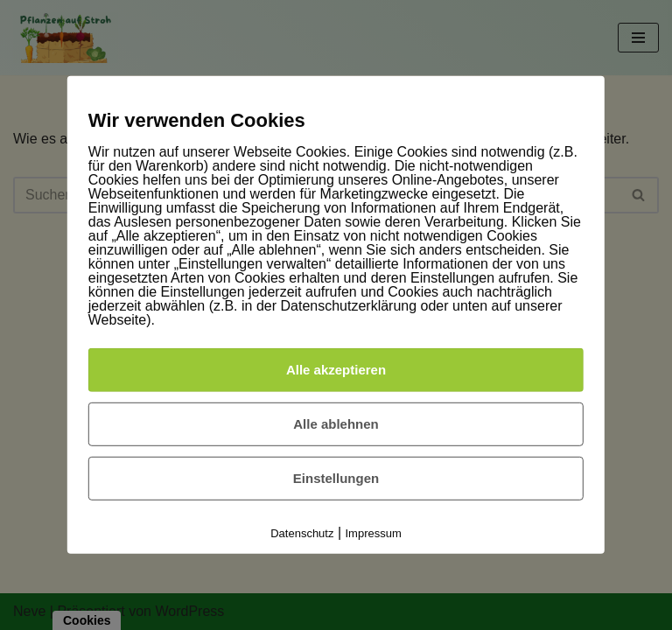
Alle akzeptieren (336, 370)
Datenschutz (302, 533)
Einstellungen (336, 478)
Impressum (374, 533)
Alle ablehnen (336, 424)
